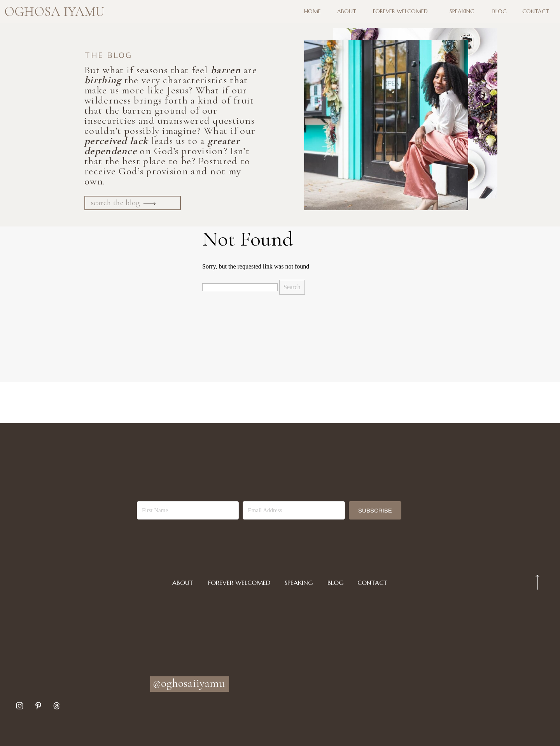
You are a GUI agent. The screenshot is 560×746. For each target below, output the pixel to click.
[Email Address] (294, 510)
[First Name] (188, 510)
